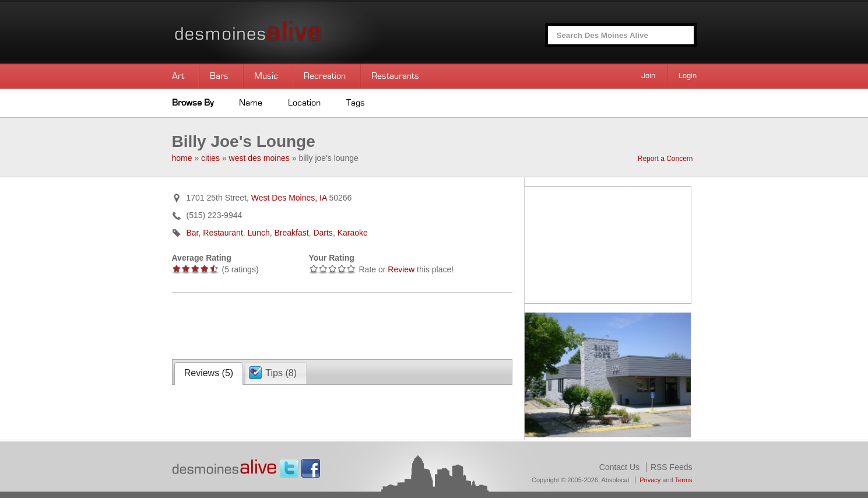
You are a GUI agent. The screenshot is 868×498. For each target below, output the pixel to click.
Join (648, 76)
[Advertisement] (308, 325)
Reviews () (209, 373)
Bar (193, 233)
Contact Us (619, 467)
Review (401, 269)
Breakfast (292, 233)
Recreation (325, 76)
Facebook (311, 468)
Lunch (259, 233)
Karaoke (353, 233)
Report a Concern (665, 159)
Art (178, 76)
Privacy (650, 480)
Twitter (289, 468)
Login (688, 76)
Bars (219, 76)
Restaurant (223, 233)
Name (251, 103)
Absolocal (615, 480)
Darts (323, 233)
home (182, 158)
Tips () (281, 373)
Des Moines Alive (289, 32)
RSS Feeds (672, 467)
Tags (356, 103)
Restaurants (395, 76)
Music (266, 76)
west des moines (259, 158)
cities (210, 158)
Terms (684, 480)
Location (304, 103)
